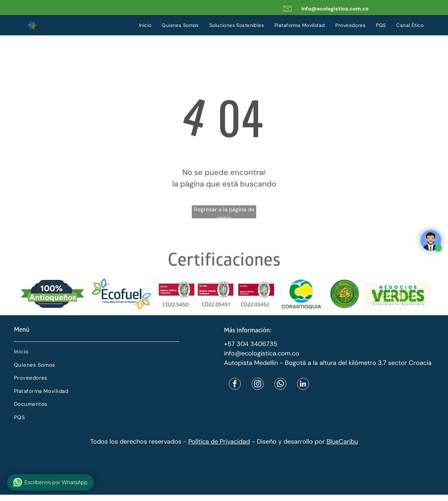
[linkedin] (303, 385)
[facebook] (235, 385)
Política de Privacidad (219, 442)
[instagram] (258, 385)
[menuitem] (145, 25)
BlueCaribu (342, 442)
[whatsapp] (280, 385)
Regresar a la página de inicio (224, 212)
